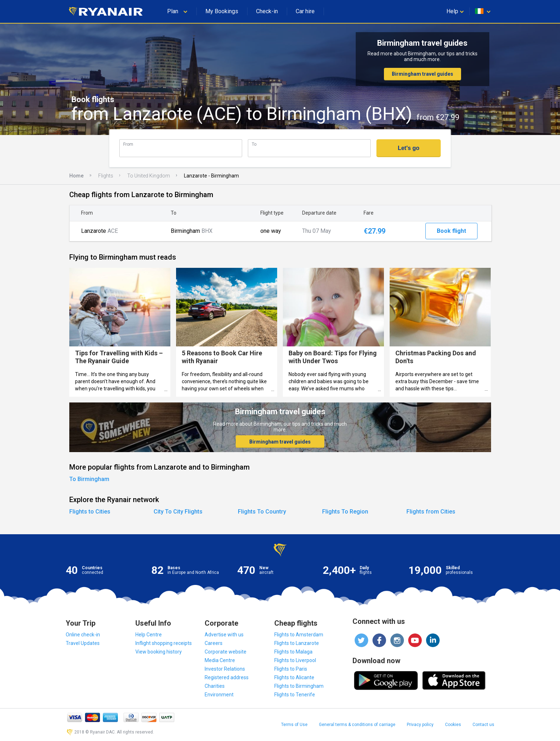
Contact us (483, 725)
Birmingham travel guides (422, 74)
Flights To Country (262, 512)
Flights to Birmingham (299, 686)
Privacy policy (420, 725)
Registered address (227, 677)
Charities (215, 686)
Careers (214, 643)
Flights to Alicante (294, 677)
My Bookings (222, 11)
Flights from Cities (431, 512)
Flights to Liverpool (295, 660)
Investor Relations (225, 669)
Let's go (409, 148)
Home (76, 176)
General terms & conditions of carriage (357, 725)
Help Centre (149, 635)
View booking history (159, 652)
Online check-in (83, 635)
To (254, 144)
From (128, 144)
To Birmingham (89, 479)
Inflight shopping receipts (164, 643)
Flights (106, 176)
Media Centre (220, 660)
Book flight (451, 231)
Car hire (305, 11)
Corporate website (226, 652)
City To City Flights (178, 512)
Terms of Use (294, 725)
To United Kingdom (149, 176)
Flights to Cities (90, 512)
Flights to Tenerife (295, 695)
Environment (219, 695)
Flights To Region (345, 512)
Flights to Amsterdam (299, 635)
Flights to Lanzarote (297, 643)
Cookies (453, 725)
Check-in (267, 11)
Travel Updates (83, 643)
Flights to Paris (291, 669)
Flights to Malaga (293, 652)
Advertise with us (224, 635)
